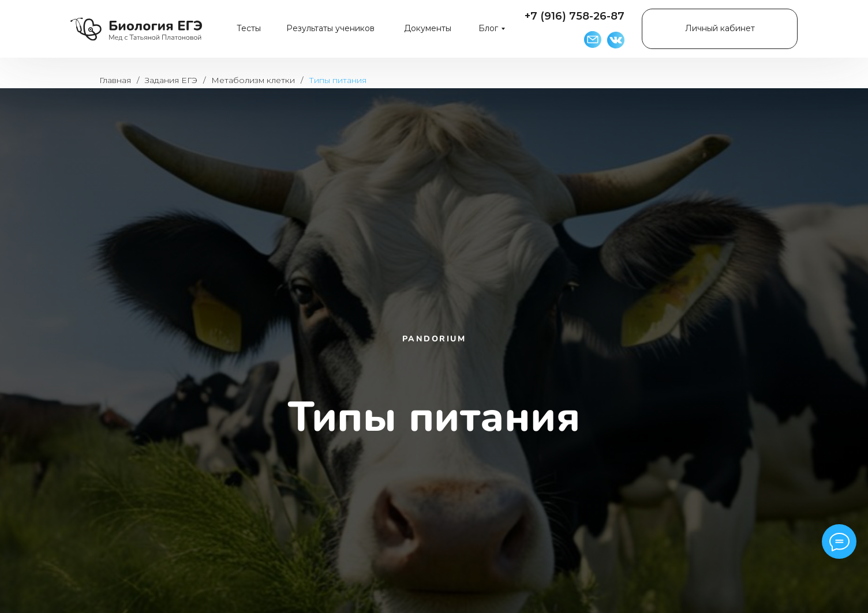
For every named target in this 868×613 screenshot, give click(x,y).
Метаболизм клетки (253, 80)
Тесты (249, 28)
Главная (115, 80)
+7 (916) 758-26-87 (575, 16)
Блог (488, 28)
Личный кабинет (720, 28)
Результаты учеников (330, 28)
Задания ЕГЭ (171, 80)
